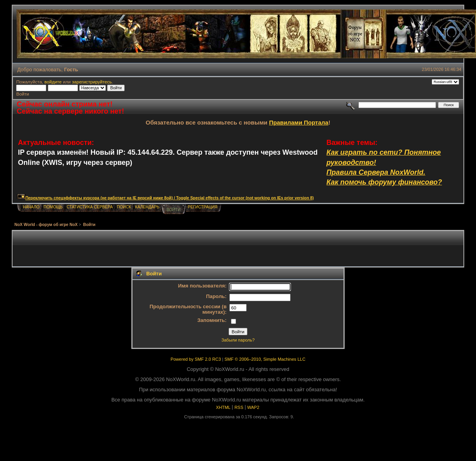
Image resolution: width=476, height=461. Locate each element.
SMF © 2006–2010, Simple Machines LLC (265, 359)
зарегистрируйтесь (92, 82)
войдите (53, 82)
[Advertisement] (238, 249)
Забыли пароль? (238, 340)
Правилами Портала (299, 122)
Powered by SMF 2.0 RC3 (196, 359)
